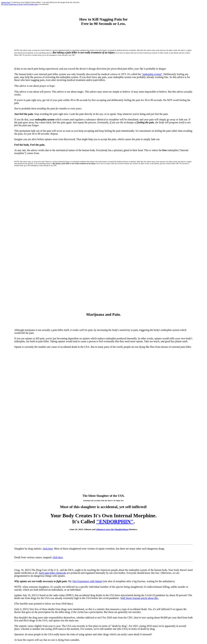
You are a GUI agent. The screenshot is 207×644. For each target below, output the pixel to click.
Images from (6, 2)
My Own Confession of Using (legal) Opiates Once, (20, 4)
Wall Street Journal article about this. (139, 598)
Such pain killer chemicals (52, 573)
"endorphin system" (152, 74)
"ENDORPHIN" (115, 522)
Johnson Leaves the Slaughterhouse (112, 529)
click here (48, 549)
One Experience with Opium (87, 581)
